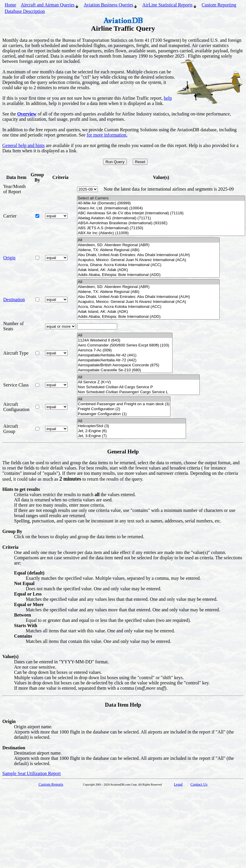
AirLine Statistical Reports (170, 6)
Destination (14, 300)
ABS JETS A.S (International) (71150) (161, 228)
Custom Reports (51, 784)
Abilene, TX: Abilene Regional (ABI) (148, 250)
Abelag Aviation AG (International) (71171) (161, 218)
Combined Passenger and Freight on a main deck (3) (124, 404)
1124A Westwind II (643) (125, 340)
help (168, 98)
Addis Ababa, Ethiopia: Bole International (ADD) (148, 275)
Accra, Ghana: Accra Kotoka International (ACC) (148, 265)
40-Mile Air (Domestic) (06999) (161, 203)
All (148, 240)
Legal (178, 784)
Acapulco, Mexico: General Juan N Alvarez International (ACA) (148, 260)
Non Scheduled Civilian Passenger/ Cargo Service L (138, 392)
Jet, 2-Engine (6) (131, 431)
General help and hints (23, 145)
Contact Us (199, 784)
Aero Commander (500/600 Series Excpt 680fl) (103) (125, 345)
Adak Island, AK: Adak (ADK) (148, 270)
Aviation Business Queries (111, 6)
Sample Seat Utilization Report (32, 773)
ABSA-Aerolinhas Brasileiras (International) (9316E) (161, 223)
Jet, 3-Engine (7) (131, 436)
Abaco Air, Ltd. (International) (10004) (161, 208)
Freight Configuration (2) (124, 409)
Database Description (25, 11)
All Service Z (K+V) (138, 382)
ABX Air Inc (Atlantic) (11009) (161, 233)
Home (10, 5)
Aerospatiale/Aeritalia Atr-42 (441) (125, 355)
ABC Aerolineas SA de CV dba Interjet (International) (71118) (161, 213)
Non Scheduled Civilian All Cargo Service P (138, 387)
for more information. (107, 135)
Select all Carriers (161, 198)
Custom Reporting (219, 5)
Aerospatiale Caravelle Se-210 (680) (125, 370)
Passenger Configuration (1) (124, 414)
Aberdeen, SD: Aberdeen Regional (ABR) (148, 245)
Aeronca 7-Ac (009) (125, 350)
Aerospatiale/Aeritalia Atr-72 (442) (125, 360)
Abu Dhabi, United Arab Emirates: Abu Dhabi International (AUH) (148, 255)
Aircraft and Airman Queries (50, 6)
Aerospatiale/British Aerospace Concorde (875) (125, 365)
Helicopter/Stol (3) (131, 426)
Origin (9, 258)
